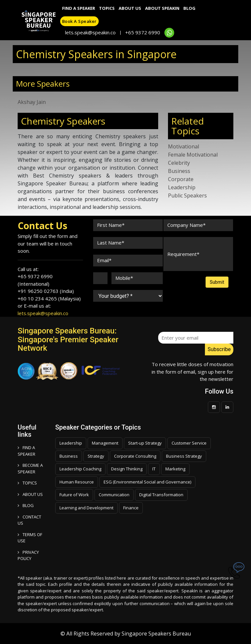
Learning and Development (86, 508)
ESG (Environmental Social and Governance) (147, 482)
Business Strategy (184, 456)
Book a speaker (79, 21)
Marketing (175, 469)
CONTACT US (29, 520)
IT (154, 469)
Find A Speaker (79, 8)
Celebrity (179, 163)
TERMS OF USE (30, 538)
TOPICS (27, 483)
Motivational (184, 146)
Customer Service (189, 443)
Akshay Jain (32, 102)
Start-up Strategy (145, 443)
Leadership (182, 187)
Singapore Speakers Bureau (156, 634)
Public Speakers (187, 195)
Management (105, 443)
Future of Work (74, 495)
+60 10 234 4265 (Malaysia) (49, 298)
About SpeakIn (162, 8)
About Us (130, 8)
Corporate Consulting (135, 456)
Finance (131, 508)
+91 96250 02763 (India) (46, 291)
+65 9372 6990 (143, 32)
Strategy (96, 456)
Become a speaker (30, 468)
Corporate (181, 179)
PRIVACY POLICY (28, 555)
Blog (189, 8)
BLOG (26, 505)
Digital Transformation (161, 495)
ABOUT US (30, 494)
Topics (107, 8)
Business (179, 171)
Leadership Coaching (80, 469)
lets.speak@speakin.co (90, 32)
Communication (114, 495)
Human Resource (77, 482)
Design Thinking (127, 469)
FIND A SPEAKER (26, 451)
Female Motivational (193, 155)
